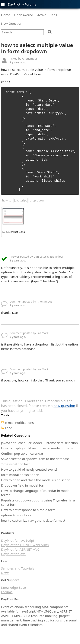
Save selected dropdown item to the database (35, 459)
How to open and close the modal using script (35, 480)
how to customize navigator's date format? (33, 520)
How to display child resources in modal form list (37, 448)
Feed (9, 428)
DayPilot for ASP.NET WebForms (25, 545)
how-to (7, 200)
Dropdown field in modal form (24, 485)
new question (64, 406)
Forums (31, 4)
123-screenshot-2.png (13, 232)
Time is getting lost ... (17, 464)
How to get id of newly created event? (29, 469)
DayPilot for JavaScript (18, 540)
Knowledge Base (13, 587)
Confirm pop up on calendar (22, 453)
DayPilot (14, 4)
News (5, 573)
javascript (20, 200)
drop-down (37, 200)
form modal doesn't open (20, 475)
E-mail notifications (19, 423)
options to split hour (16, 515)
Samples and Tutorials (18, 568)
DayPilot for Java (13, 554)
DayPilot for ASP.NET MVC (20, 549)
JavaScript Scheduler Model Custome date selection (39, 443)
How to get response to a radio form (28, 510)
